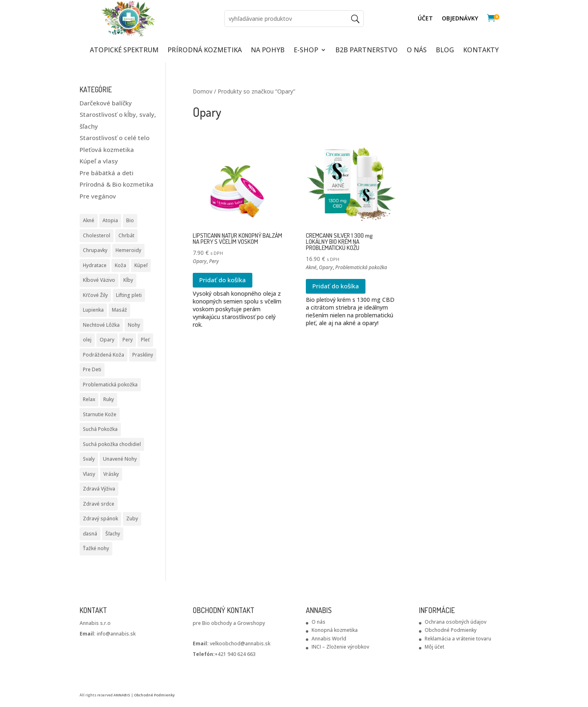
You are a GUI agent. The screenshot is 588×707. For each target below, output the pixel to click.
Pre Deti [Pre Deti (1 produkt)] (92, 369)
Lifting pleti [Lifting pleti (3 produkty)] (129, 295)
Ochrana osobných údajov (455, 622)
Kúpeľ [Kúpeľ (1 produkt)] (141, 265)
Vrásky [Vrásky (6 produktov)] (111, 474)
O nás (318, 622)
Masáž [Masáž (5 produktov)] (119, 310)
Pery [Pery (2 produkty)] (128, 340)
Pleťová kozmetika (107, 149)
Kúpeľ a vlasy (99, 161)
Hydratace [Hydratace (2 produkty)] (95, 265)
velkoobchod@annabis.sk (240, 643)
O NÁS (417, 51)
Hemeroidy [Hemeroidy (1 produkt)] (128, 250)
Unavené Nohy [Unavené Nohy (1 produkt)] (120, 459)
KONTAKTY (481, 51)
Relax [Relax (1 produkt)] (89, 399)
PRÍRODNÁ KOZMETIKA (205, 51)
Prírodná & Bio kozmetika (117, 184)
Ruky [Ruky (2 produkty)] (109, 399)
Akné (311, 267)
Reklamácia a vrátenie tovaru (458, 639)
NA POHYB (268, 51)
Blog (445, 51)
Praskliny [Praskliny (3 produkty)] (143, 355)
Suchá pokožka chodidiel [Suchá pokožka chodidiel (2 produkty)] (112, 444)
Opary (200, 261)
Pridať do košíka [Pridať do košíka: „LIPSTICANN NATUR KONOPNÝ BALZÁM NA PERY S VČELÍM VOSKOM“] (223, 280)
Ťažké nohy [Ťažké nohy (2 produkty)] (96, 548)
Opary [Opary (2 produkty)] (107, 340)
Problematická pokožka (361, 267)
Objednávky (460, 19)
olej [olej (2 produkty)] (87, 340)
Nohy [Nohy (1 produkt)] (134, 325)
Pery (214, 261)
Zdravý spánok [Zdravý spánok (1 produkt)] (100, 519)
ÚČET (425, 19)
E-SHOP (306, 51)
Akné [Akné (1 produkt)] (89, 220)
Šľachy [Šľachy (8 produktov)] (113, 534)
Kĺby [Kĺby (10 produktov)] (128, 280)
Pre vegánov (98, 196)
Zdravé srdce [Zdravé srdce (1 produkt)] (99, 504)
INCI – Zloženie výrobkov (340, 647)
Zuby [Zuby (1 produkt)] (132, 519)
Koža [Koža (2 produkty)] (120, 265)
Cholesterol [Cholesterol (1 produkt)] (97, 235)
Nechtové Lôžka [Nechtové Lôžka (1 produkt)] (101, 325)
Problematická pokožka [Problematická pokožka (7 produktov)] (110, 385)
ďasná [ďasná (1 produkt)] (90, 534)
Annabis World (329, 639)
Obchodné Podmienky (451, 630)
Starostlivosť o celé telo (115, 138)
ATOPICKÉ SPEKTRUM (124, 51)
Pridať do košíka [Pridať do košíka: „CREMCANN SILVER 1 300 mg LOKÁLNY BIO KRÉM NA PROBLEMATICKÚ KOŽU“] (336, 286)
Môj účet (434, 647)
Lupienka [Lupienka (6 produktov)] (93, 310)
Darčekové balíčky (106, 103)
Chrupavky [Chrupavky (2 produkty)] (95, 250)
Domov (203, 91)
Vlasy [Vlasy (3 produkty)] (89, 474)
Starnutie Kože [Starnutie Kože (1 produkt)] (100, 414)
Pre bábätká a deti (107, 173)
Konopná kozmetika (335, 630)
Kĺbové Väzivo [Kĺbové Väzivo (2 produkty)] (99, 280)
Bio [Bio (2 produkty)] (130, 220)
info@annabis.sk (108, 634)
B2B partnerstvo (366, 51)
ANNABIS (122, 695)
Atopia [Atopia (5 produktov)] (110, 220)
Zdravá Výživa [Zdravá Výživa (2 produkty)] (99, 489)
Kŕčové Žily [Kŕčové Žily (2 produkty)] (95, 295)
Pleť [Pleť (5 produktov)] (145, 340)
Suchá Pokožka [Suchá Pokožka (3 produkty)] (100, 429)
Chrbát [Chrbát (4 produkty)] (126, 235)
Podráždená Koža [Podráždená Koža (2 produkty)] (104, 355)
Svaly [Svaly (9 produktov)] (89, 459)
